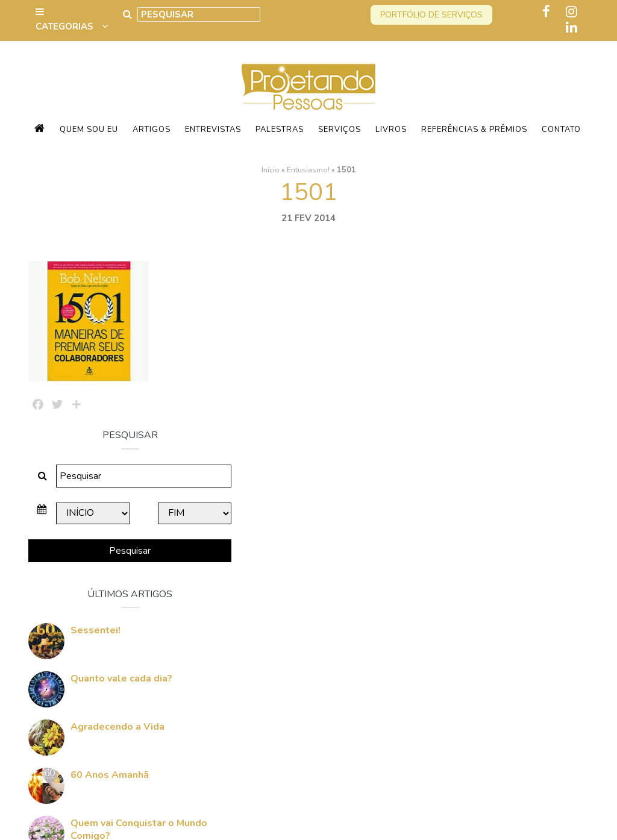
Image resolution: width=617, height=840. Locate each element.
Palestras (280, 130)
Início (271, 169)
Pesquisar (501, 384)
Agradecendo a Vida (503, 560)
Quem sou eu (89, 130)
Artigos (152, 130)
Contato (561, 130)
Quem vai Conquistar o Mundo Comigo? (508, 663)
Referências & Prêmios (474, 130)
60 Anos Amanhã (495, 608)
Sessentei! (481, 463)
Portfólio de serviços (431, 15)
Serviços (340, 130)
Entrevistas (213, 130)
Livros (391, 130)
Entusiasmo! (308, 169)
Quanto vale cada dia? (507, 512)
